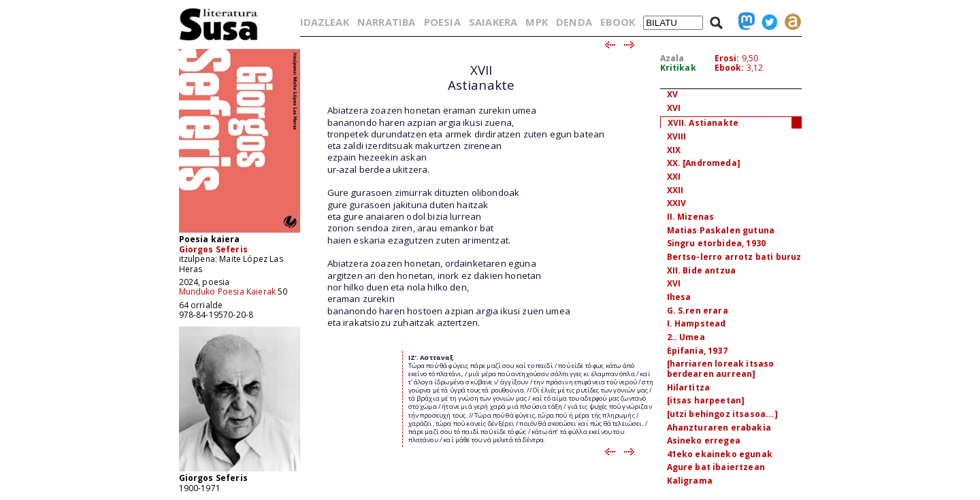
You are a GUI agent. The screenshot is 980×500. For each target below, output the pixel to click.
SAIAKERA (493, 22)
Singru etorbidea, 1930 (717, 243)
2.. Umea (686, 337)
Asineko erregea (704, 440)
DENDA (574, 22)
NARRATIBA (386, 22)
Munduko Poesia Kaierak (228, 291)
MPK (536, 22)
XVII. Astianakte (703, 123)
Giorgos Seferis (213, 249)
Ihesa (679, 297)
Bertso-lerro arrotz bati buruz (734, 257)
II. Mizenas (691, 217)
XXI (674, 177)
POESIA (442, 22)
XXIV (677, 203)
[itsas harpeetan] (706, 400)
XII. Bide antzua (702, 270)
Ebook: (730, 68)
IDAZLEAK (325, 22)
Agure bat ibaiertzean (716, 467)
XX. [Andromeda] (704, 163)
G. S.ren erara (698, 311)
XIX (674, 150)
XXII (675, 190)
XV (672, 94)
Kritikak (678, 68)
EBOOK (618, 22)
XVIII (677, 136)
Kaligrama (690, 481)
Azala (672, 58)
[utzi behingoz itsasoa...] (722, 414)
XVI (674, 108)
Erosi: (727, 58)
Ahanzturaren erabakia (719, 428)
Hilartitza (689, 387)
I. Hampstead (697, 323)
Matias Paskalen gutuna (721, 230)
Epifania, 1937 (697, 351)
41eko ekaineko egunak (720, 454)
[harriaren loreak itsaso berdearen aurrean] (721, 369)
